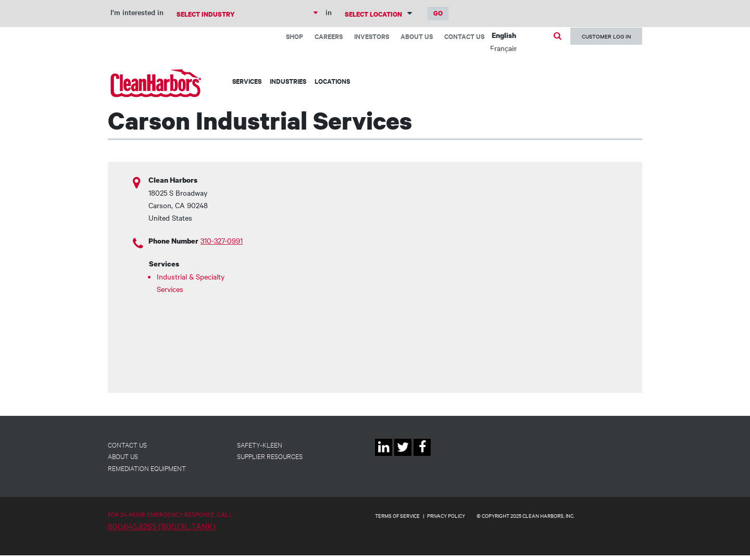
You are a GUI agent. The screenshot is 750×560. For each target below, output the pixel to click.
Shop (295, 36)
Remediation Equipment (147, 468)
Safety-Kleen (260, 444)
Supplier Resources (270, 456)
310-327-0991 (222, 240)
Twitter (403, 456)
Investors (372, 36)
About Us (417, 36)
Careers (329, 36)
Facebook (422, 456)
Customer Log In (606, 36)
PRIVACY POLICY (446, 516)
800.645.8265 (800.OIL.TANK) (162, 526)
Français (504, 48)
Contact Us (464, 36)
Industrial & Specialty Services (191, 283)
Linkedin (384, 456)
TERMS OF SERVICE (397, 516)
